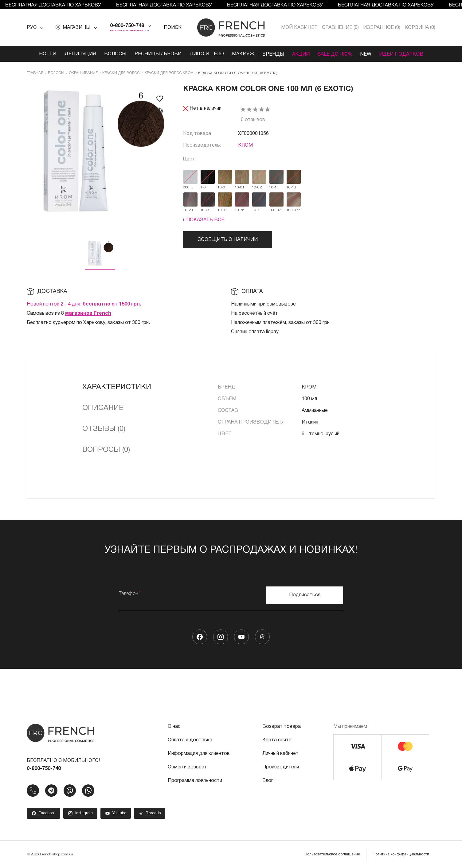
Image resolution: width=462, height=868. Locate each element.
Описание (103, 408)
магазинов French (88, 313)
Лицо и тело (205, 54)
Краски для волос (121, 73)
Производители (281, 767)
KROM (245, 145)
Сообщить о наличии (228, 239)
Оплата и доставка (190, 740)
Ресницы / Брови (155, 54)
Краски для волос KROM (169, 73)
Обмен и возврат (187, 767)
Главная (35, 73)
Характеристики (117, 387)
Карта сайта (277, 740)
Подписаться (305, 595)
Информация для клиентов (199, 753)
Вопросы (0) (106, 450)
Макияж (242, 54)
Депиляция (75, 54)
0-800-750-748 (127, 26)
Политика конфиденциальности (401, 854)
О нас (174, 726)
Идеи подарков (407, 54)
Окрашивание (83, 73)
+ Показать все (203, 220)
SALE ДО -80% (338, 54)
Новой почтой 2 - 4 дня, (84, 304)
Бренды (274, 54)
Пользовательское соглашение (332, 854)
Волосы (111, 54)
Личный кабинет (280, 753)
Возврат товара (282, 726)
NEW (370, 54)
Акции (302, 54)
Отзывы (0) (104, 429)
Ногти (42, 54)
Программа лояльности (195, 780)
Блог (268, 780)
